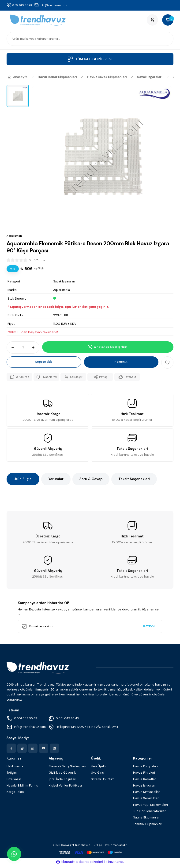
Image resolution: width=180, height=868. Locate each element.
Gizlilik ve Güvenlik (62, 775)
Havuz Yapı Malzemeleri (150, 808)
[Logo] (38, 21)
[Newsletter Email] (90, 629)
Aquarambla (62, 292)
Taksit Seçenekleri (134, 482)
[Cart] (166, 21)
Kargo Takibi (16, 795)
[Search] (90, 41)
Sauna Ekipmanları (147, 820)
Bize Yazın (14, 782)
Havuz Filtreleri (144, 775)
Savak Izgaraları (65, 284)
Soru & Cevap (91, 482)
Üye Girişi (98, 775)
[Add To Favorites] (167, 365)
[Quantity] (23, 350)
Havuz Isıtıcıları (144, 788)
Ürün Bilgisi (23, 482)
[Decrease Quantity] (11, 350)
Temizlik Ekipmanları (148, 827)
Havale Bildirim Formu (22, 788)
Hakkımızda (15, 769)
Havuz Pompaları (145, 769)
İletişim (12, 775)
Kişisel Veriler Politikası (65, 788)
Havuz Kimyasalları (147, 795)
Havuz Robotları (145, 782)
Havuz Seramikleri (146, 801)
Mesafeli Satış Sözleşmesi (68, 769)
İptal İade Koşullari (62, 782)
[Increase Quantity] (35, 350)
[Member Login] (148, 21)
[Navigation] (90, 61)
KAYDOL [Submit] (149, 629)
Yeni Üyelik (99, 769)
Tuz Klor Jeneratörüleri (150, 814)
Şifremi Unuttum (103, 782)
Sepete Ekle (44, 365)
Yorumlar (56, 482)
